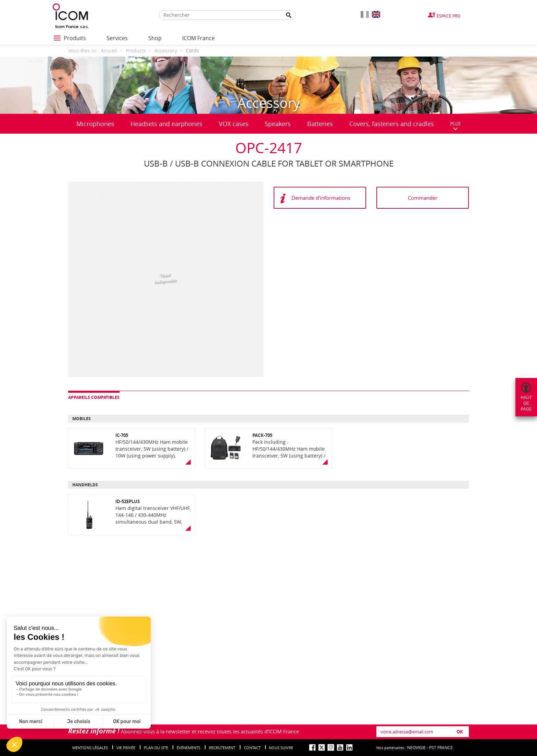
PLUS (455, 126)
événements (189, 748)
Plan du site (156, 748)
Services (117, 38)
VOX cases (234, 124)
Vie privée (126, 748)
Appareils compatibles (94, 397)
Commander (423, 198)
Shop (155, 38)
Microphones (95, 124)
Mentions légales (90, 748)
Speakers (278, 124)
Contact (252, 748)
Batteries (320, 124)
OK (460, 732)
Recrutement (222, 748)
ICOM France (198, 38)
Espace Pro (448, 16)
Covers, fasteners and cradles (392, 124)
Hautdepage (526, 403)
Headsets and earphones (166, 124)
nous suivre (281, 748)
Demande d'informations (321, 198)
